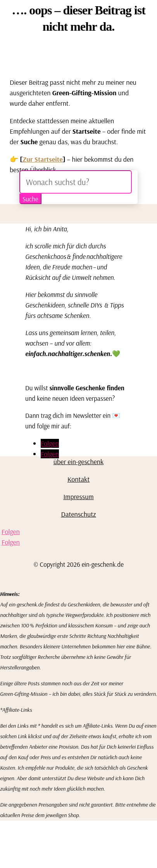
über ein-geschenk (79, 462)
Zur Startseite (43, 159)
